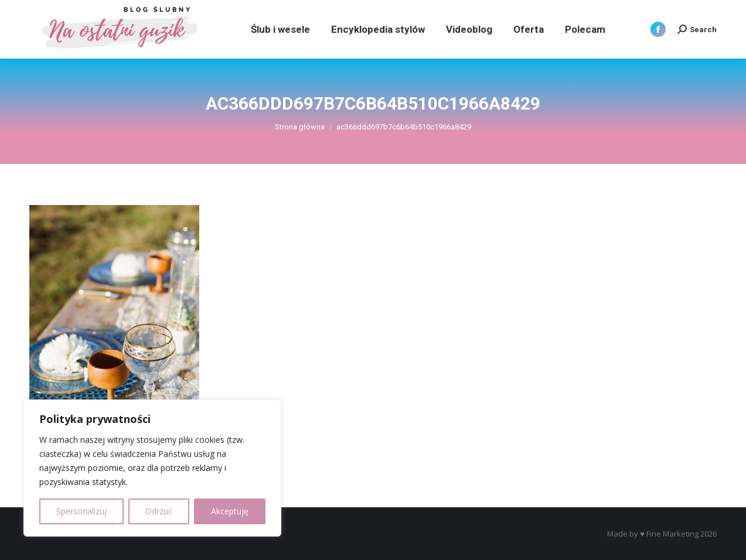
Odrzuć (159, 511)
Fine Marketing (672, 534)
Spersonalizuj (81, 511)
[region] (152, 468)
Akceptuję (230, 511)
